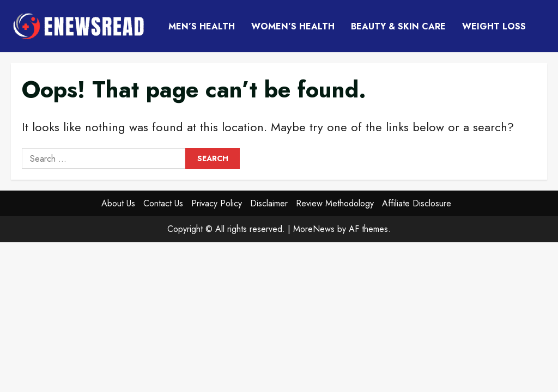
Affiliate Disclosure (417, 203)
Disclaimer (269, 203)
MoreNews (314, 229)
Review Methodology (335, 203)
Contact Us (163, 203)
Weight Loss (494, 26)
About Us (118, 203)
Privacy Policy (217, 203)
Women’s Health (293, 26)
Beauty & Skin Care (398, 26)
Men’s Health (202, 26)
